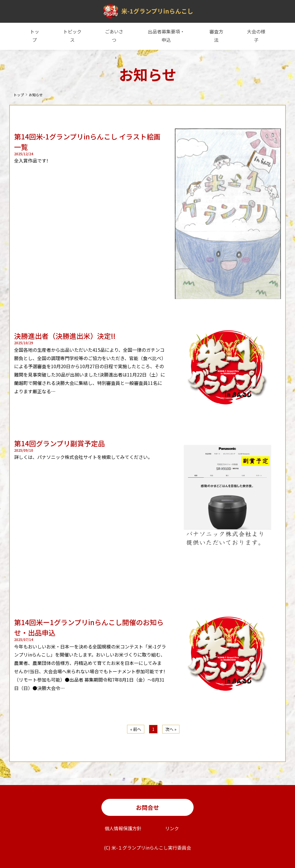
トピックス (72, 36)
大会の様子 (256, 36)
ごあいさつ (114, 36)
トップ (35, 36)
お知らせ (36, 95)
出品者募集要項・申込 (166, 36)
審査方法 (216, 36)
